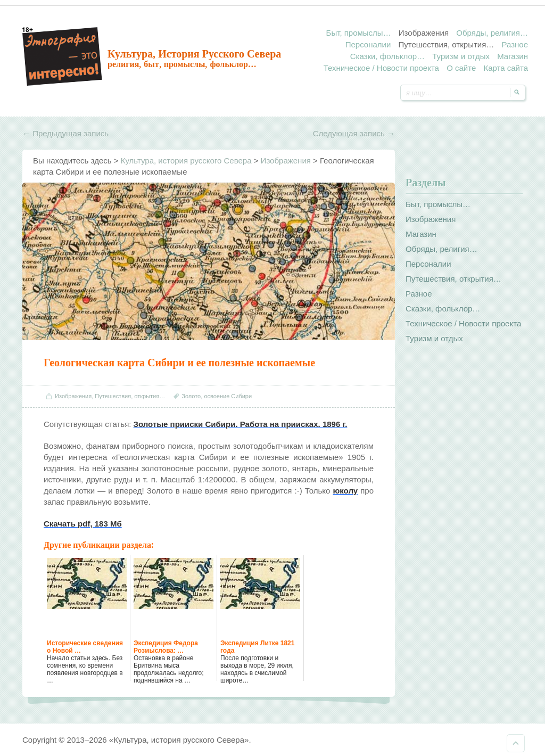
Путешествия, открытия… (446, 44)
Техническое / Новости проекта (381, 68)
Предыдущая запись (65, 133)
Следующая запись (354, 133)
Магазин (513, 56)
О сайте (461, 68)
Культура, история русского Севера (194, 54)
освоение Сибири (228, 396)
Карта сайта (506, 68)
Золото (191, 396)
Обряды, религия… (492, 33)
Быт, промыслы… (359, 33)
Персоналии (368, 44)
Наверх (516, 743)
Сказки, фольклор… (387, 56)
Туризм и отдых (461, 56)
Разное (515, 44)
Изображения (424, 33)
